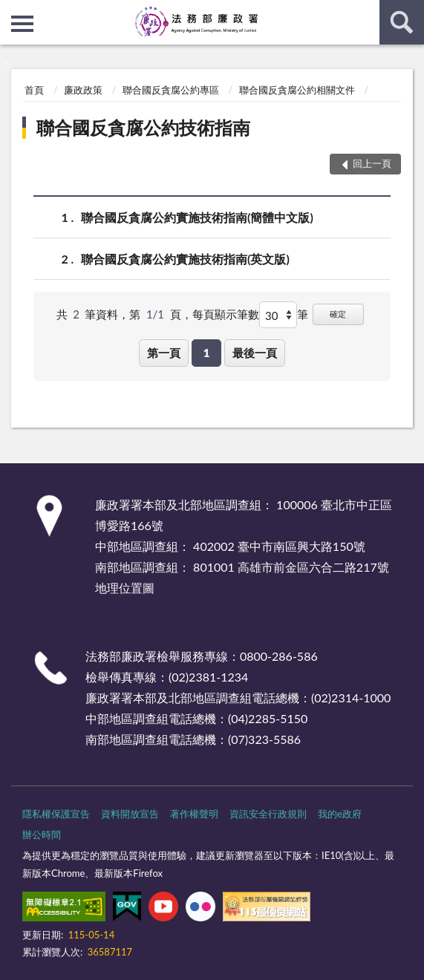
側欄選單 (22, 24)
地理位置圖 (125, 588)
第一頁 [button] (164, 353)
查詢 (402, 22)
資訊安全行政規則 (268, 814)
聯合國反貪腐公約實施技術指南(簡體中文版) (197, 217)
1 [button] (207, 353)
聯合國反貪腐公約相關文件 (297, 90)
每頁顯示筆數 (226, 314)
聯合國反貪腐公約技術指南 (143, 127)
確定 (338, 314)
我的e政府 (340, 814)
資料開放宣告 (130, 814)
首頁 (34, 90)
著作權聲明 (194, 814)
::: (12, 11)
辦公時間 (42, 834)
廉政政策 (83, 90)
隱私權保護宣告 (56, 814)
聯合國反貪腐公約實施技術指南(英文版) (185, 259)
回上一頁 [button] (372, 163)
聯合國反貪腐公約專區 (171, 90)
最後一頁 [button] (255, 353)
